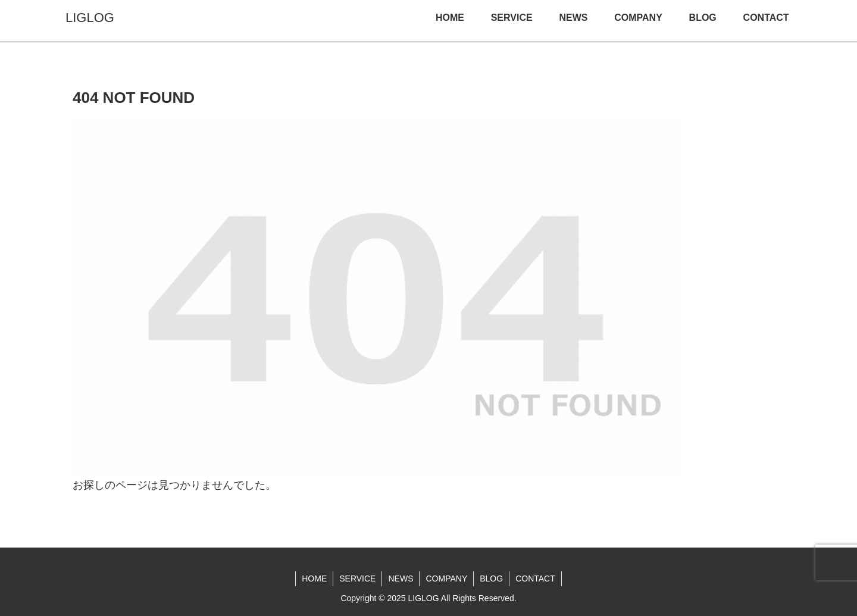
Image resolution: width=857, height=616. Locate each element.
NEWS (401, 579)
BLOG (491, 579)
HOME (314, 579)
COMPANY (446, 579)
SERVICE (357, 579)
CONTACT (535, 579)
